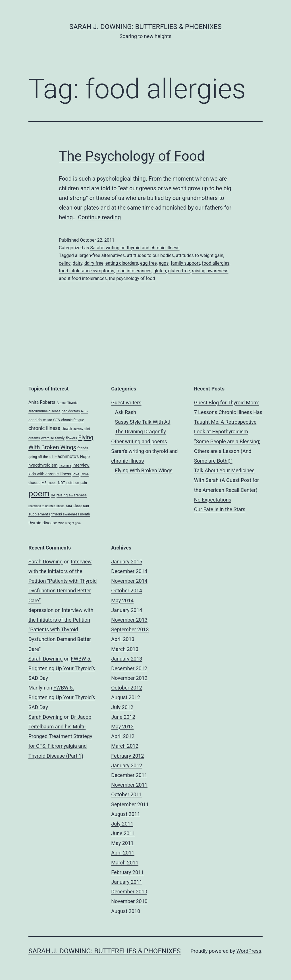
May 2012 (122, 727)
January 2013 (127, 659)
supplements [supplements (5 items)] (39, 514)
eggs (164, 263)
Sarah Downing (45, 562)
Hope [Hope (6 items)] (85, 457)
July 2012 (122, 707)
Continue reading (99, 217)
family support (185, 263)
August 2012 (126, 697)
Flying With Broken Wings (144, 470)
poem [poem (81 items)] (39, 494)
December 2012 (129, 668)
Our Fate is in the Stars (220, 509)
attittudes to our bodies (150, 255)
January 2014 (127, 610)
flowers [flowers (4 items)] (72, 438)
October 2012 (126, 688)
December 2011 (129, 775)
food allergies (216, 263)
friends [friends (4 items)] (83, 448)
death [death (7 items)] (67, 429)
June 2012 (123, 717)
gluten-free (179, 271)
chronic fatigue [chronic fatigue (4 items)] (72, 420)
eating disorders (122, 263)
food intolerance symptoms (87, 271)
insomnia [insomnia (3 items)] (65, 466)
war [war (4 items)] (61, 523)
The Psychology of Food (132, 156)
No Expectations (213, 500)
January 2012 (127, 765)
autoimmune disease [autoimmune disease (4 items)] (44, 411)
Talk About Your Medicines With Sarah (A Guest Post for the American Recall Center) (227, 480)
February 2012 (127, 756)
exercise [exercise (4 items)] (48, 438)
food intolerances (134, 271)
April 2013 (123, 639)
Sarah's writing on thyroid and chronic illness (135, 248)
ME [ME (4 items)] (44, 483)
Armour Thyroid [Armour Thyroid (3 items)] (67, 403)
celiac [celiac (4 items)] (47, 420)
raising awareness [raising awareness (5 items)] (72, 495)
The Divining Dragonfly (141, 432)
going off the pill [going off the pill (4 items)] (41, 457)
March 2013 (125, 649)
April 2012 (123, 736)
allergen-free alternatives (100, 255)
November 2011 (129, 785)
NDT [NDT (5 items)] (61, 483)
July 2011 (122, 824)
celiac (65, 263)
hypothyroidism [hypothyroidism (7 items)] (43, 465)
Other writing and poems (139, 441)
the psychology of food (132, 278)
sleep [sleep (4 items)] (77, 506)
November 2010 (129, 901)
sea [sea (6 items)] (69, 505)
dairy (78, 263)
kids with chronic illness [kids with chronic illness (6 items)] (50, 474)
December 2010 (129, 892)
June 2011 (123, 833)
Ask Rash (126, 412)
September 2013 (130, 629)
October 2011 (126, 794)
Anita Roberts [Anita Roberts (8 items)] (42, 402)
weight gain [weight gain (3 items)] (73, 523)
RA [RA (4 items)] (53, 495)
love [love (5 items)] (76, 474)
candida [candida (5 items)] (35, 420)
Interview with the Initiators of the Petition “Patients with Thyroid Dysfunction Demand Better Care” (63, 581)
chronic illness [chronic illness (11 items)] (44, 428)
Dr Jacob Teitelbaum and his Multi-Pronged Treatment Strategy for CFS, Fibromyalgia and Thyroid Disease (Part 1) (60, 736)
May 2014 (122, 600)
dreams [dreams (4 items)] (34, 438)
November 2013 (129, 620)
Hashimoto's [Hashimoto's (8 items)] (66, 456)
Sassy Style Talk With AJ (143, 422)
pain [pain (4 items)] (84, 483)
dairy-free (94, 263)
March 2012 (125, 746)
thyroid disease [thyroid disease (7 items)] (43, 523)
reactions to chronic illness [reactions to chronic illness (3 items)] (46, 506)
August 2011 (126, 814)
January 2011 (127, 882)
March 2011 (125, 863)
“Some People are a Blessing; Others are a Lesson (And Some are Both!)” (227, 451)
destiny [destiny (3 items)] (78, 429)
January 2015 (127, 562)
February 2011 (127, 872)
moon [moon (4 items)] (52, 483)
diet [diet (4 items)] (87, 429)
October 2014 (126, 591)
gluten (160, 271)
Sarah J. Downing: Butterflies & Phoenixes (145, 27)
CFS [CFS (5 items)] (57, 420)
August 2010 (126, 911)
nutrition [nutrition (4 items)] (73, 483)
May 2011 (122, 843)
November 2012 (129, 678)
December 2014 (129, 571)
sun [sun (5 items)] (86, 506)
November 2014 (129, 581)
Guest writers (126, 403)
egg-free (148, 263)
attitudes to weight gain (200, 255)
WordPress (249, 951)
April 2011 (123, 853)
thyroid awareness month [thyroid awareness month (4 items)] (71, 514)
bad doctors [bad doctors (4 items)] (71, 411)
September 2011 (130, 804)
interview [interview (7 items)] (81, 465)
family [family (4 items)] (60, 438)
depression (41, 610)
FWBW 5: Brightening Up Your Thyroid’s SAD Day (62, 668)
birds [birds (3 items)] (85, 411)
